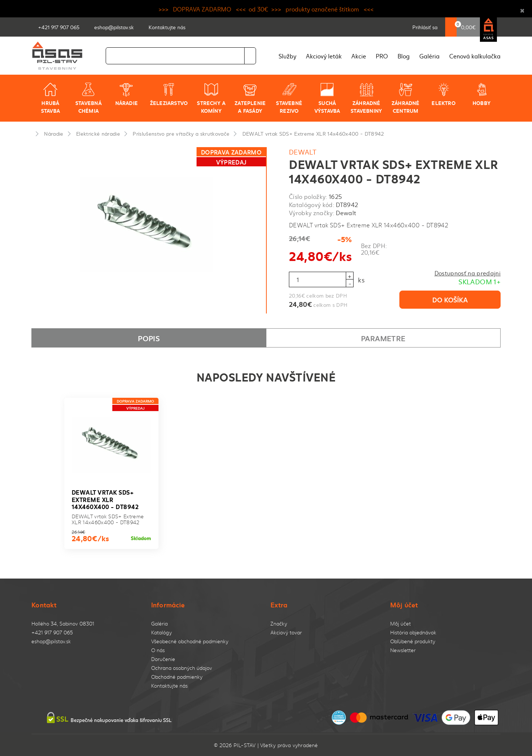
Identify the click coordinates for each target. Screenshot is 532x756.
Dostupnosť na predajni (468, 273)
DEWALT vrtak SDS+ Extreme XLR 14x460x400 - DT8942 (313, 133)
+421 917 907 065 (52, 632)
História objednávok (413, 632)
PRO (382, 56)
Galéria (429, 56)
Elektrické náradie (98, 133)
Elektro (443, 94)
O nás (158, 650)
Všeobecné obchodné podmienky (190, 641)
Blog (404, 56)
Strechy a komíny (211, 98)
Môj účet (400, 623)
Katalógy (161, 632)
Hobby (482, 94)
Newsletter (403, 650)
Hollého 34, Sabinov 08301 (63, 623)
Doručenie (163, 659)
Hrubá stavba (50, 98)
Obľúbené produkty (413, 641)
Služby (287, 56)
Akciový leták (324, 56)
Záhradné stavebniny (366, 98)
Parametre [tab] (383, 338)
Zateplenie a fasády (250, 98)
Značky (279, 623)
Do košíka (450, 299)
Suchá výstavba (327, 98)
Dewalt (303, 152)
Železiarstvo (169, 94)
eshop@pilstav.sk (51, 641)
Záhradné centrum (406, 98)
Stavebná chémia (88, 98)
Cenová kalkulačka (475, 56)
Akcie (359, 56)
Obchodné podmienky (177, 677)
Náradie (127, 94)
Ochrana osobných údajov (182, 668)
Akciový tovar (286, 632)
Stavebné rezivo (289, 98)
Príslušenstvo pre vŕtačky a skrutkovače (181, 133)
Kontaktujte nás (169, 686)
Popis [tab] (149, 338)
